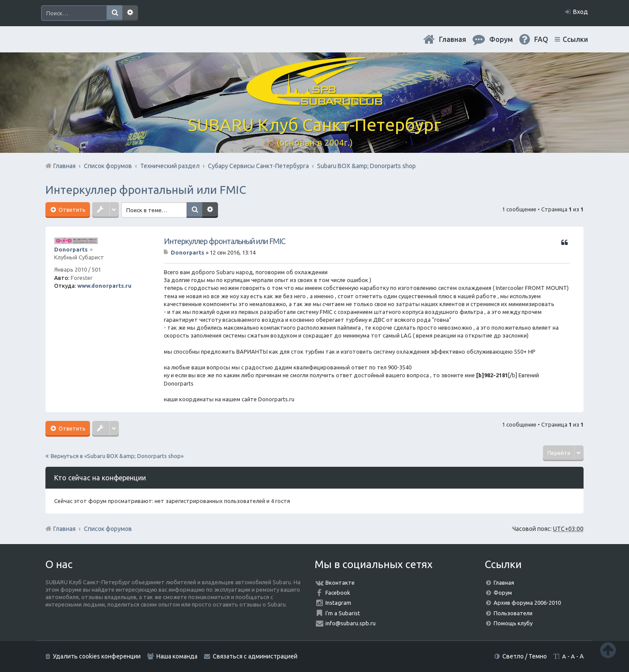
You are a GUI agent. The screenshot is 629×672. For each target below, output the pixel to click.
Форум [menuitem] (501, 39)
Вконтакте (340, 582)
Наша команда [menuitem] (177, 656)
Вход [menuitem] (581, 12)
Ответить (71, 210)
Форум (503, 593)
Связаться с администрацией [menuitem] (255, 656)
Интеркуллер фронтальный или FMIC (146, 190)
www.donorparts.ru (104, 286)
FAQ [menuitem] (541, 39)
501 (96, 269)
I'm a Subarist (343, 613)
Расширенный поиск (130, 13)
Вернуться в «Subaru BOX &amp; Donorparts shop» (117, 456)
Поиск (114, 13)
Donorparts (71, 249)
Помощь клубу (513, 623)
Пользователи (513, 613)
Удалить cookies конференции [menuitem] (97, 656)
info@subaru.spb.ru (351, 623)
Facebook (338, 593)
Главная (453, 39)
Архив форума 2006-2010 (527, 603)
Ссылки (575, 39)
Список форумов (108, 529)
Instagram (338, 603)
